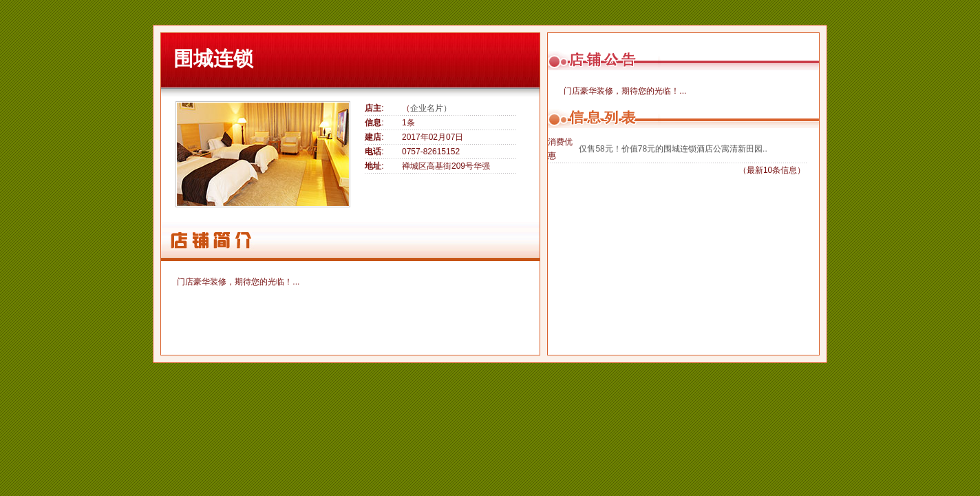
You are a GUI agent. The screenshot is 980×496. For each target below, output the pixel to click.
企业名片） (431, 108)
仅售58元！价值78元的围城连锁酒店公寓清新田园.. (673, 149)
